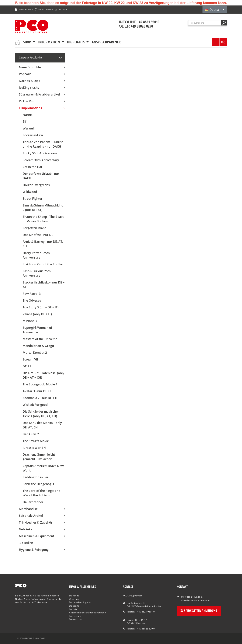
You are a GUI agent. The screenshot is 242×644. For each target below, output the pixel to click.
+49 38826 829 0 (146, 629)
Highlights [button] (76, 42)
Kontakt (64, 10)
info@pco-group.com (192, 597)
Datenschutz (76, 619)
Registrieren (46, 10)
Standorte (74, 606)
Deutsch (214, 10)
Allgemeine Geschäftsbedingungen (87, 613)
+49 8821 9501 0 (146, 612)
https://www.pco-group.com (195, 600)
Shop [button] (28, 42)
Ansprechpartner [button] (106, 42)
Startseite (74, 596)
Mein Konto (26, 10)
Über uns (74, 599)
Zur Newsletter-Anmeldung (199, 611)
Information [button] (50, 42)
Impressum (75, 616)
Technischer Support (80, 602)
